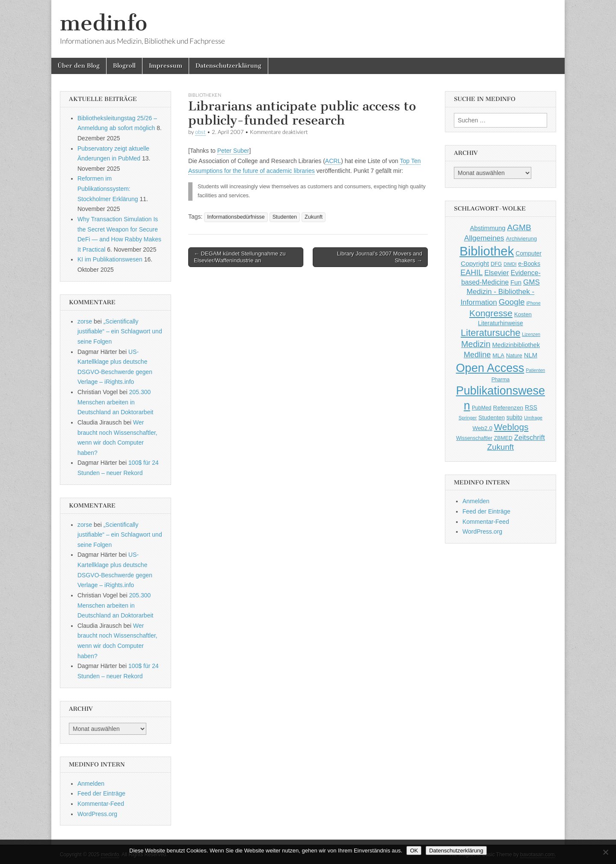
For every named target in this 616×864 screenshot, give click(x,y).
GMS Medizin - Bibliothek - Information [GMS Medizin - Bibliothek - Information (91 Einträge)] (500, 292)
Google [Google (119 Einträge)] (512, 302)
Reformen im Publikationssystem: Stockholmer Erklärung (108, 189)
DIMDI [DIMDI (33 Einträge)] (510, 264)
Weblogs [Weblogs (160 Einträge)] (511, 427)
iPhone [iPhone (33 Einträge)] (533, 303)
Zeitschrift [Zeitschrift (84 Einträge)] (530, 438)
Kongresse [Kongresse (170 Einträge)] (491, 313)
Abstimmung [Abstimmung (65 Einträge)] (487, 228)
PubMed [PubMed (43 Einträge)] (482, 408)
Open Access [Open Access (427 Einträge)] (490, 368)
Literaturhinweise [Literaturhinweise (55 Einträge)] (500, 323)
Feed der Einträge (101, 793)
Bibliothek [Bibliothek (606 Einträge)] (487, 251)
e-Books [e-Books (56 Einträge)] (529, 264)
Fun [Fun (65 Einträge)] (516, 282)
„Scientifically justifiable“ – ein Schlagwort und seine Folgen (120, 331)
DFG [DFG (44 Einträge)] (496, 264)
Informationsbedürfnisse (236, 217)
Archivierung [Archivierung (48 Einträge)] (522, 239)
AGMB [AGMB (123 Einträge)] (519, 227)
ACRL (333, 161)
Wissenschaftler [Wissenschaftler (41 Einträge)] (474, 438)
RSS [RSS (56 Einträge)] (531, 407)
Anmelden (91, 784)
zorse (85, 321)
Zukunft (314, 217)
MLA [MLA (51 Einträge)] (498, 355)
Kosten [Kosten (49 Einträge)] (523, 314)
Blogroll (124, 66)
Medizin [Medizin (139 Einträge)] (476, 344)
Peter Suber (233, 151)
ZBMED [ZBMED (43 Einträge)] (503, 438)
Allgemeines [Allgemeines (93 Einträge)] (484, 238)
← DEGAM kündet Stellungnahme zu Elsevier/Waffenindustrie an (240, 257)
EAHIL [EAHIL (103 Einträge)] (471, 273)
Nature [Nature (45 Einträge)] (514, 356)
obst (200, 132)
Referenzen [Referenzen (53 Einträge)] (508, 408)
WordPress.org (97, 814)
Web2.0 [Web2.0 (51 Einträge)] (483, 428)
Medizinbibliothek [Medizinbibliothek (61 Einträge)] (516, 345)
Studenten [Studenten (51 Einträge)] (492, 417)
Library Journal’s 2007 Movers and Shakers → (380, 257)
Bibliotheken (205, 95)
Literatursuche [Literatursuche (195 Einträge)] (490, 333)
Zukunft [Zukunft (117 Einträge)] (500, 447)
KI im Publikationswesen (110, 259)
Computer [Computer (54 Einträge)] (529, 254)
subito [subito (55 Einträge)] (514, 417)
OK (414, 851)
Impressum (166, 66)
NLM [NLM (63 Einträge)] (531, 355)
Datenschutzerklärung (228, 66)
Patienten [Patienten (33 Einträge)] (535, 370)
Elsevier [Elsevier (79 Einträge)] (497, 273)
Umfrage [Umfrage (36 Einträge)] (533, 418)
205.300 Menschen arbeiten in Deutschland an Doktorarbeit (115, 402)
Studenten (285, 217)
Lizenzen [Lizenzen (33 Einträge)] (531, 334)
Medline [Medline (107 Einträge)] (477, 355)
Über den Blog (79, 66)
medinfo (104, 23)
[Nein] (605, 852)
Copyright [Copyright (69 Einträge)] (475, 263)
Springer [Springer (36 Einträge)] (468, 418)
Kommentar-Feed (101, 804)
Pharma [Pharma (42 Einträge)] (501, 380)
